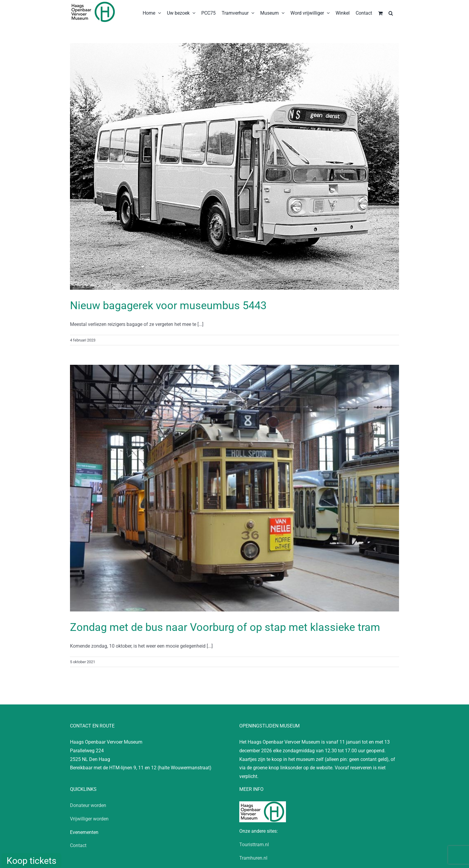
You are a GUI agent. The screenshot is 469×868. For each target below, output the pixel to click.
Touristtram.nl (254, 845)
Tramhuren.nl (253, 858)
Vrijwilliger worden (89, 819)
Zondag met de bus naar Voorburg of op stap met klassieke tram (225, 627)
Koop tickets (31, 861)
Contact (78, 845)
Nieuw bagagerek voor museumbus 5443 (168, 306)
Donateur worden (88, 805)
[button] (391, 13)
